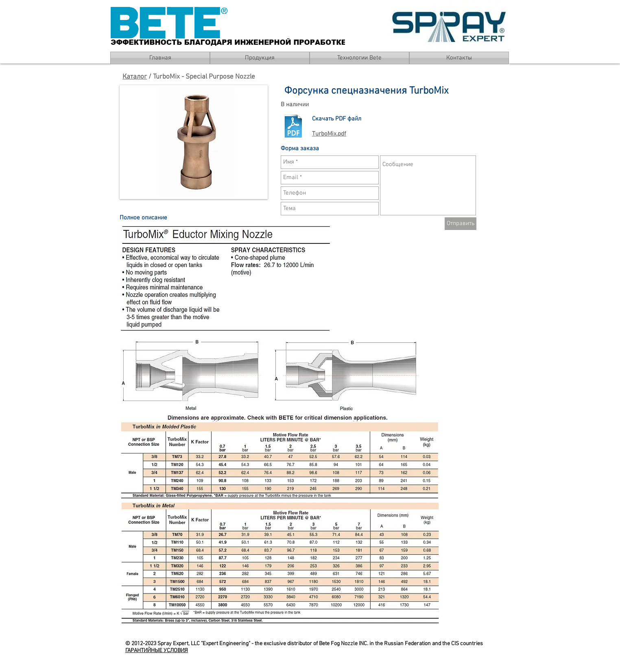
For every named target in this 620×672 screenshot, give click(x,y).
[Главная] (160, 58)
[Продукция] (260, 58)
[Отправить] (461, 224)
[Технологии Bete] (359, 58)
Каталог (135, 77)
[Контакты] (459, 58)
